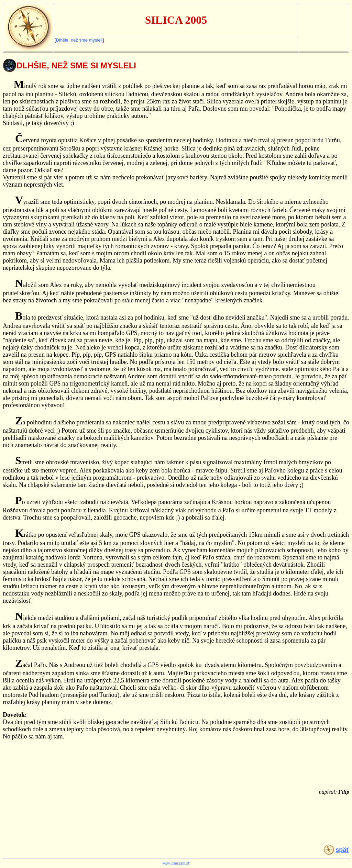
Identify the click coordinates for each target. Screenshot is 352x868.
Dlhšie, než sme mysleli (79, 40)
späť (342, 850)
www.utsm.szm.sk (176, 863)
